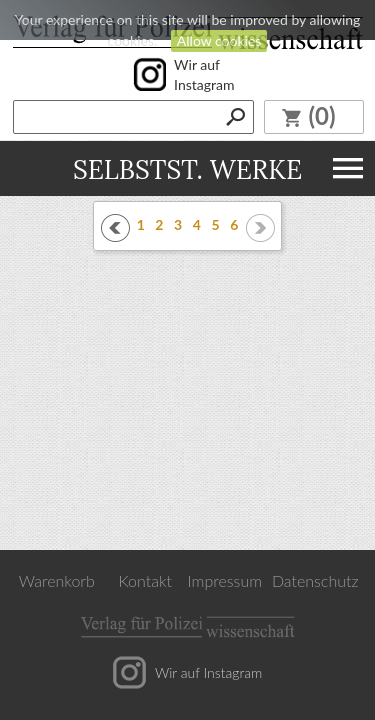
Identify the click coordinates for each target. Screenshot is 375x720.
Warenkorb (57, 580)
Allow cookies (219, 40)
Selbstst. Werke (187, 168)
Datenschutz (315, 580)
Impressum (225, 580)
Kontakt (145, 580)
